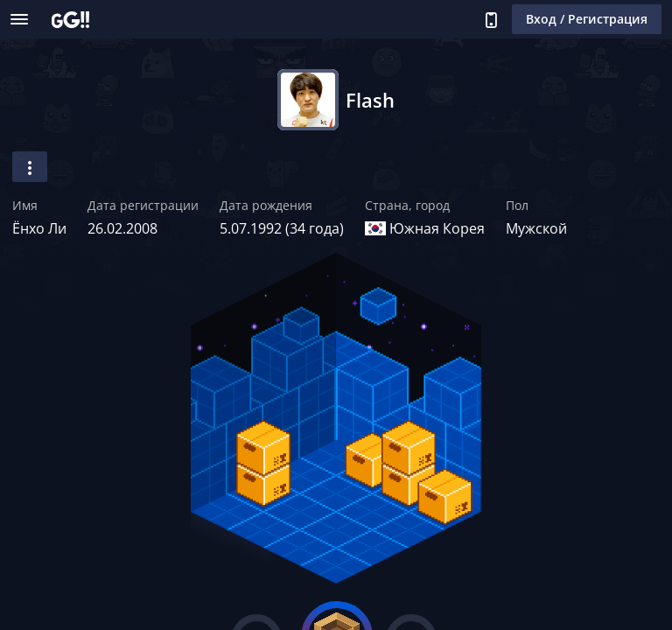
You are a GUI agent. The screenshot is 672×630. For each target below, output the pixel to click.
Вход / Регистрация (587, 19)
